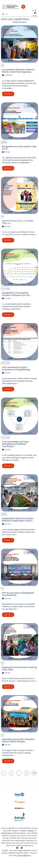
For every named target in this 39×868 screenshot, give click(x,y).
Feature (4, 142)
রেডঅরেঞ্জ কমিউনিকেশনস (24, 856)
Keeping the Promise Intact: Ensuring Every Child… (19, 668)
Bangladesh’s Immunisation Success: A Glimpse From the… (16, 294)
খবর (2, 65)
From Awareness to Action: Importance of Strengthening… (16, 368)
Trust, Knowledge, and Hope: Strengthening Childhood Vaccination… (15, 444)
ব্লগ (3, 663)
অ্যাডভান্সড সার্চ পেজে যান (20, 22)
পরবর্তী (34, 773)
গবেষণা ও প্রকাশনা (5, 288)
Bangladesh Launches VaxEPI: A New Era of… (19, 148)
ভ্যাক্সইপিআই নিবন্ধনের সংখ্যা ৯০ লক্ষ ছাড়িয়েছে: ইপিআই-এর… (18, 222)
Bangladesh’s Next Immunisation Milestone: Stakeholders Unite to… (18, 520)
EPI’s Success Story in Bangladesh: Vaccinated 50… (18, 594)
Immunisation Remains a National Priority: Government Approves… (18, 71)
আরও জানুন (8, 94)
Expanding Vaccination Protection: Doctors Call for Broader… (18, 740)
